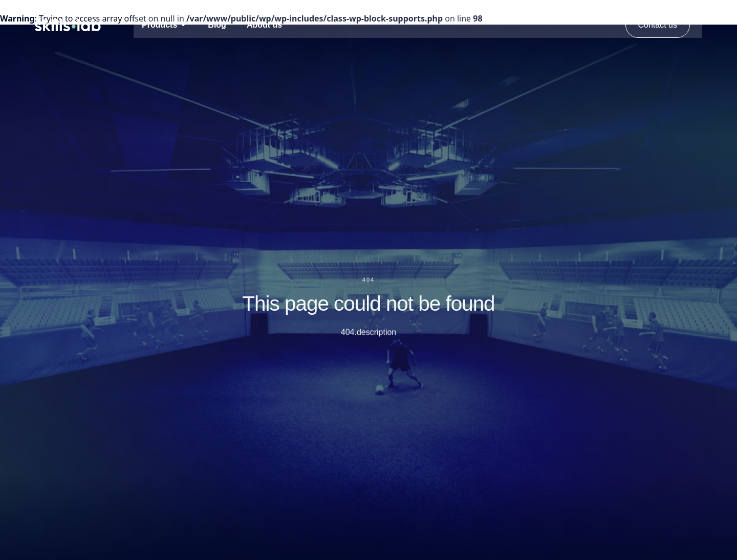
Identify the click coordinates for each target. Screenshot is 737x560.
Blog (217, 25)
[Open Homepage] (68, 25)
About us (264, 25)
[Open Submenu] (183, 25)
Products (159, 25)
